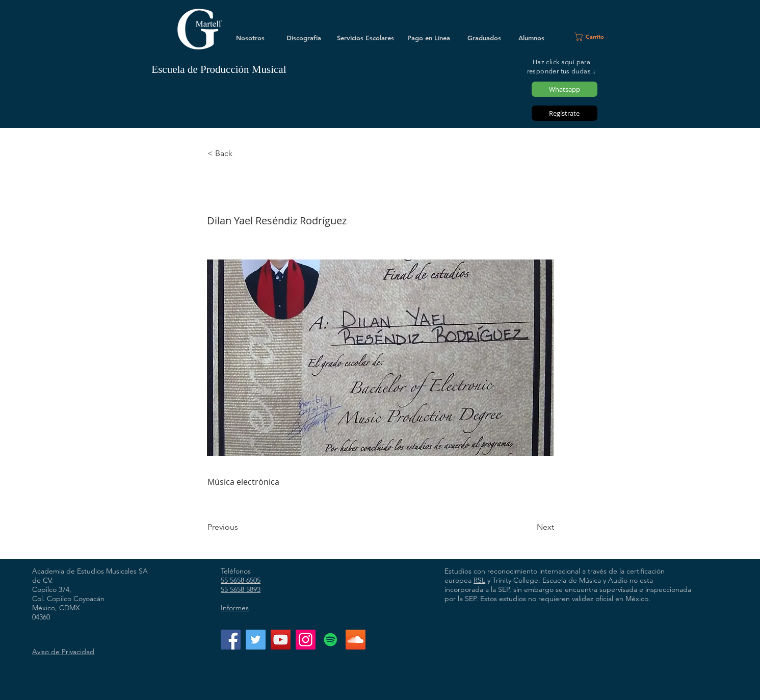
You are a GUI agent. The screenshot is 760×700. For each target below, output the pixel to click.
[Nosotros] (250, 38)
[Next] (529, 527)
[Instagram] (306, 640)
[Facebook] (231, 640)
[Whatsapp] (565, 89)
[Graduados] (484, 38)
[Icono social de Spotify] (331, 640)
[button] (594, 37)
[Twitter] (256, 640)
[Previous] (241, 527)
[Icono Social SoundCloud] (356, 640)
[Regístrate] (565, 113)
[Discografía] (304, 38)
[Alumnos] (532, 38)
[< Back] (241, 153)
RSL (479, 580)
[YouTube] (281, 640)
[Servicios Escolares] (365, 38)
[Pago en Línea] (429, 38)
